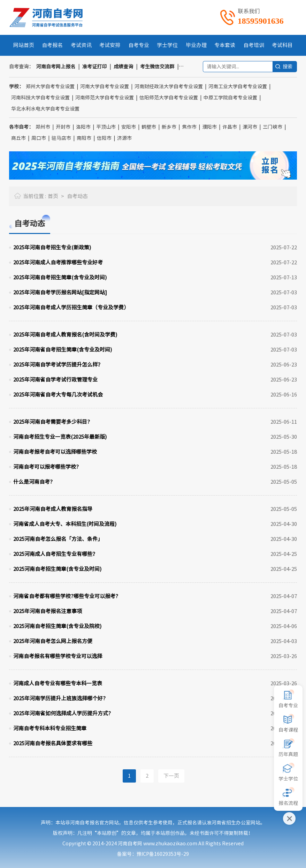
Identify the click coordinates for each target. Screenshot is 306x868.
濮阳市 (209, 127)
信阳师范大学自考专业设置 (169, 98)
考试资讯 (81, 45)
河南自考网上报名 (56, 67)
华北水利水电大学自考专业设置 (45, 109)
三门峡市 (273, 127)
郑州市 (43, 127)
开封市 (63, 127)
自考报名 (52, 45)
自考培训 (254, 45)
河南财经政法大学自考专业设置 (169, 86)
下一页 (171, 776)
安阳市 (129, 127)
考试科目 (282, 45)
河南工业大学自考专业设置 (238, 86)
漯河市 (250, 127)
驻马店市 (61, 138)
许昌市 (230, 127)
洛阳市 (83, 127)
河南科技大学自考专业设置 (40, 98)
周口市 (39, 138)
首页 (53, 196)
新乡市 (169, 127)
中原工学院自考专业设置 (230, 98)
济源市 (124, 138)
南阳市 (84, 138)
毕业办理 (196, 45)
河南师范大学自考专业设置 (105, 98)
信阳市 (104, 138)
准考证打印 (94, 67)
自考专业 (139, 45)
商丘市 (18, 138)
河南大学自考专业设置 (105, 86)
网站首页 (24, 45)
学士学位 (167, 45)
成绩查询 (123, 67)
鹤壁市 (149, 127)
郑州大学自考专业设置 (50, 86)
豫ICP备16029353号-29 (163, 854)
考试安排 (110, 45)
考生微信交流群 (157, 67)
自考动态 (77, 196)
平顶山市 (106, 127)
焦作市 (189, 127)
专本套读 (225, 45)
